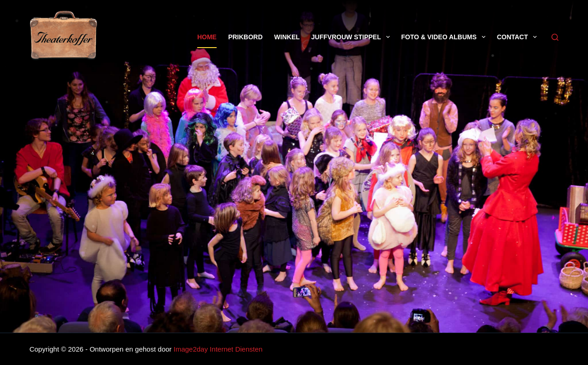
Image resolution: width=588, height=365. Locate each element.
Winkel (287, 37)
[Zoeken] (555, 37)
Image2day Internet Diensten (218, 349)
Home (207, 37)
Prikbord (246, 37)
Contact (519, 37)
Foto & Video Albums (445, 37)
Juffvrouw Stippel (352, 37)
